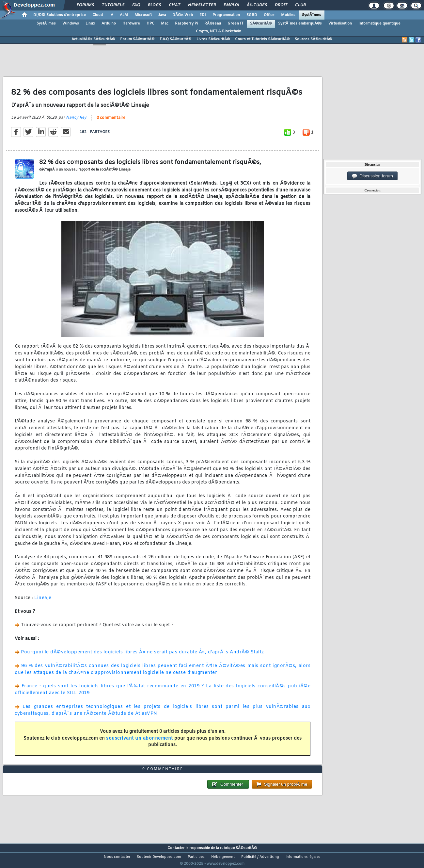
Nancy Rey (76, 122)
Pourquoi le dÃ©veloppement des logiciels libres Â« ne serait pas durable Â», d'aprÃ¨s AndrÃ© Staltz (142, 656)
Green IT (236, 24)
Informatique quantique (379, 24)
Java (162, 15)
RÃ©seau (213, 24)
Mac (165, 24)
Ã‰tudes (257, 5)
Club (300, 5)
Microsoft (143, 15)
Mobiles (288, 15)
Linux (90, 24)
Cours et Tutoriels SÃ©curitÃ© (262, 39)
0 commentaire (111, 122)
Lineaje (43, 602)
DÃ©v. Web (183, 15)
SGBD (252, 15)
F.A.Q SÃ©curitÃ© (175, 39)
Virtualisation (340, 24)
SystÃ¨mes (312, 15)
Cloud (98, 15)
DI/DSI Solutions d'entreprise (60, 15)
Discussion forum (372, 176)
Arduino (109, 24)
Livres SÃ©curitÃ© (213, 39)
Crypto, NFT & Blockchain (219, 31)
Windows (71, 24)
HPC (150, 24)
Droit (281, 5)
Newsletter (202, 5)
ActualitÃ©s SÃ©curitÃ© (93, 39)
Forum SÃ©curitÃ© (137, 39)
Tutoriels (113, 5)
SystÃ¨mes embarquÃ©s (300, 24)
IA (111, 15)
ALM (124, 15)
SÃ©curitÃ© (261, 24)
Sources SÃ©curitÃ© (313, 39)
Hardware (131, 24)
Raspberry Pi (186, 24)
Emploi (231, 5)
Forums (85, 5)
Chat (174, 5)
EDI (203, 15)
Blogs (154, 5)
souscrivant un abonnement (140, 742)
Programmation (226, 15)
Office (269, 15)
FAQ (136, 5)
